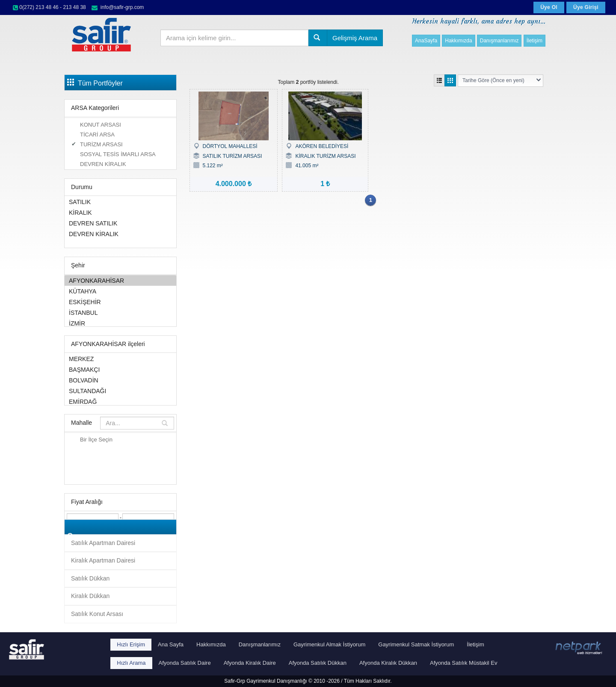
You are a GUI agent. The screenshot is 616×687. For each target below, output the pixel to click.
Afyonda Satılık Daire (185, 663)
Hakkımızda (458, 41)
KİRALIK (120, 212)
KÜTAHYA (120, 291)
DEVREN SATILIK (120, 223)
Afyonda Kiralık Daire (250, 663)
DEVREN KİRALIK (103, 164)
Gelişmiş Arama (355, 38)
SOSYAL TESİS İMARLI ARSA (118, 154)
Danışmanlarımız (499, 41)
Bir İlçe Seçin (96, 440)
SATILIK (120, 202)
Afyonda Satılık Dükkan (318, 663)
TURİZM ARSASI (101, 144)
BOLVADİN (120, 380)
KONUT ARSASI (101, 125)
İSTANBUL (120, 312)
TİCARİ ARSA (97, 135)
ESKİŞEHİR (120, 302)
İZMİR (120, 323)
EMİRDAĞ (120, 401)
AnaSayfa (426, 41)
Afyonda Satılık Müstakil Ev (464, 663)
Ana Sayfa (171, 644)
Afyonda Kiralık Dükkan (388, 663)
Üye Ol (549, 7)
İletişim (535, 41)
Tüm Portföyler (95, 83)
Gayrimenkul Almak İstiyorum (329, 644)
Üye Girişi (586, 7)
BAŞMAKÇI (120, 369)
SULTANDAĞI (120, 391)
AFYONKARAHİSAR (120, 280)
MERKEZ (120, 359)
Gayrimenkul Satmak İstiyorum (416, 644)
